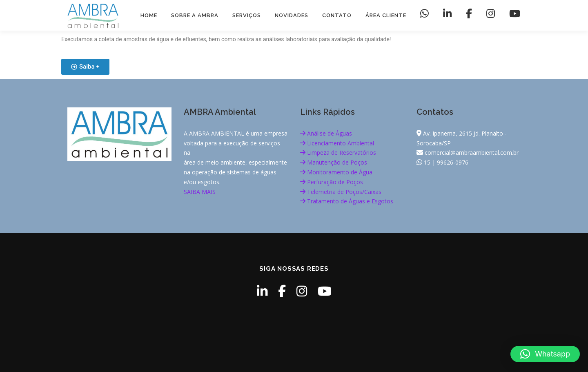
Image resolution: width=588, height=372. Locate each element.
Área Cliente (386, 15)
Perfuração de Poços (332, 182)
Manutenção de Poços (334, 162)
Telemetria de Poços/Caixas (341, 192)
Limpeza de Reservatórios (338, 153)
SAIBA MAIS (200, 192)
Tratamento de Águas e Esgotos (347, 201)
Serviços (247, 15)
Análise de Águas (326, 133)
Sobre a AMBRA (195, 15)
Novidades (292, 15)
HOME (149, 15)
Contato (337, 15)
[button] (545, 354)
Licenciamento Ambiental (337, 143)
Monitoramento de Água (336, 172)
